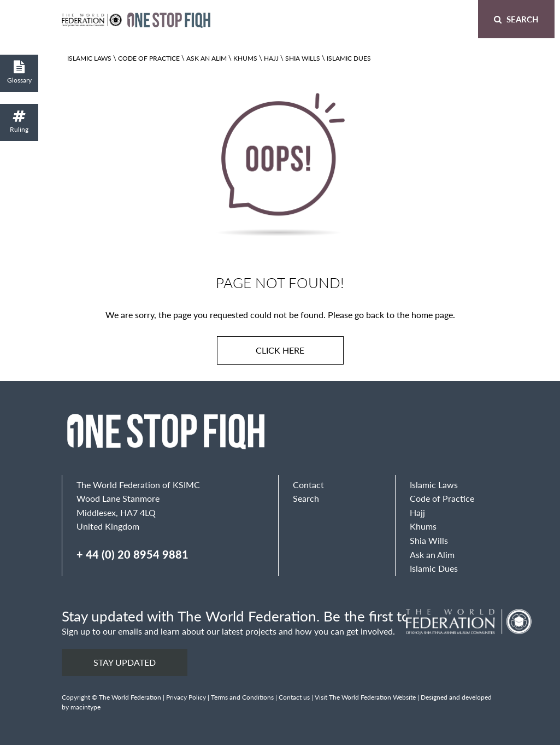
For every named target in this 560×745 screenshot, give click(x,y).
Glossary (19, 72)
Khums (245, 58)
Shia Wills (303, 58)
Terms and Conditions (242, 697)
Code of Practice (149, 58)
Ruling (19, 122)
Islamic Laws (89, 58)
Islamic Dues (349, 58)
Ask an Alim (207, 58)
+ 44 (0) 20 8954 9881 (132, 554)
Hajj (271, 58)
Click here (280, 350)
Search (516, 19)
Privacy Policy (186, 697)
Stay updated (125, 662)
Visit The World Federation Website (365, 697)
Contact (308, 485)
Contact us (294, 697)
